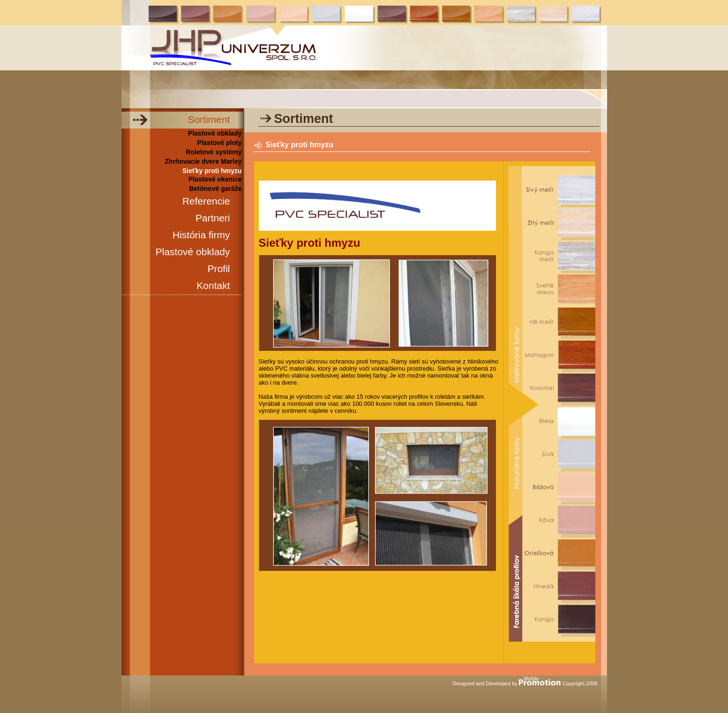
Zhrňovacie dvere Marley (203, 161)
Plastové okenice (215, 179)
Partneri (213, 218)
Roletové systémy (214, 152)
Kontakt (213, 285)
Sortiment (209, 119)
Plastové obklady (215, 133)
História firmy (201, 235)
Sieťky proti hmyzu (212, 171)
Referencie (206, 201)
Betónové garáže (215, 189)
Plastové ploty (220, 143)
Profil (219, 269)
